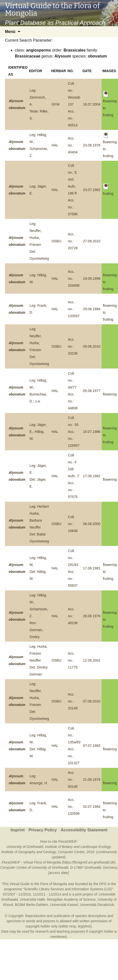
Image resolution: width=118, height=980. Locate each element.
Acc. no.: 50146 (73, 780)
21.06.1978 (92, 780)
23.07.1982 (92, 190)
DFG (103, 884)
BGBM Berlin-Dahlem (32, 905)
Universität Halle (33, 899)
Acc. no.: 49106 (73, 616)
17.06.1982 (92, 476)
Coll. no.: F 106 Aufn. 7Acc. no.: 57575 (73, 476)
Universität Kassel (64, 905)
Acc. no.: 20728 (73, 241)
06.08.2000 (92, 524)
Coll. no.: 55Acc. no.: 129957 (74, 432)
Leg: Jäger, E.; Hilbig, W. (38, 432)
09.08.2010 (92, 346)
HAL (55, 145)
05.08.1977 (92, 391)
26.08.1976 (92, 616)
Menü (10, 32)
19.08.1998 (92, 279)
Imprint (18, 830)
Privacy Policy (43, 830)
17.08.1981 (92, 568)
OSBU (56, 241)
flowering (110, 394)
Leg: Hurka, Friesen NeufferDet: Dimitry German (39, 660)
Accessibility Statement (84, 830)
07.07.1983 (92, 746)
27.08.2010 (92, 241)
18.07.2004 (92, 104)
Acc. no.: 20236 (73, 346)
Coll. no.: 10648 (73, 524)
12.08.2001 (92, 660)
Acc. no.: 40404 (73, 145)
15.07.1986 (92, 432)
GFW (56, 104)
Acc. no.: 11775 (73, 660)
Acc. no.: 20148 (73, 701)
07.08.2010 (92, 701)
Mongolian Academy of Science (71, 899)
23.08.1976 (92, 145)
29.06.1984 (92, 309)
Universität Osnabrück (97, 905)
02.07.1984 (92, 807)
